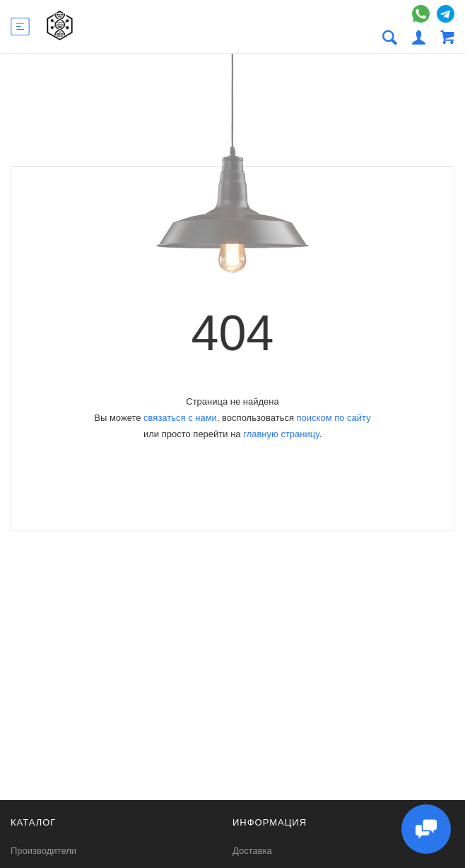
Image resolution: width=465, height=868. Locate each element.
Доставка (252, 851)
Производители (43, 851)
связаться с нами (180, 418)
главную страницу (281, 434)
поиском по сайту (334, 418)
